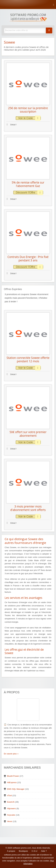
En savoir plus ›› (11, 754)
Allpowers (11, 808)
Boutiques (23, 851)
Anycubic (11, 815)
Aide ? (44, 851)
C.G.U (34, 851)
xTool (9, 795)
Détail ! (12, 125)
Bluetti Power (13, 776)
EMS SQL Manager (16, 789)
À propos (11, 851)
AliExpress (12, 782)
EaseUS (11, 802)
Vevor (10, 821)
